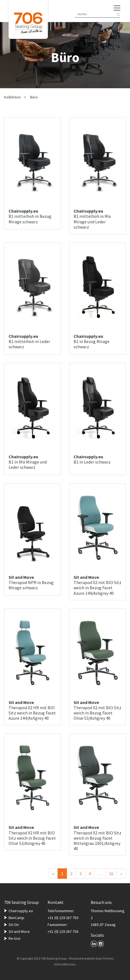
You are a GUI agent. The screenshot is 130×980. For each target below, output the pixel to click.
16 (111, 874)
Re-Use (15, 938)
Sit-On (14, 925)
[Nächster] (121, 874)
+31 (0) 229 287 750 (63, 918)
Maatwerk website (82, 958)
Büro (34, 97)
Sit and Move (19, 931)
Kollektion (12, 97)
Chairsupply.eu (21, 911)
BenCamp (16, 918)
